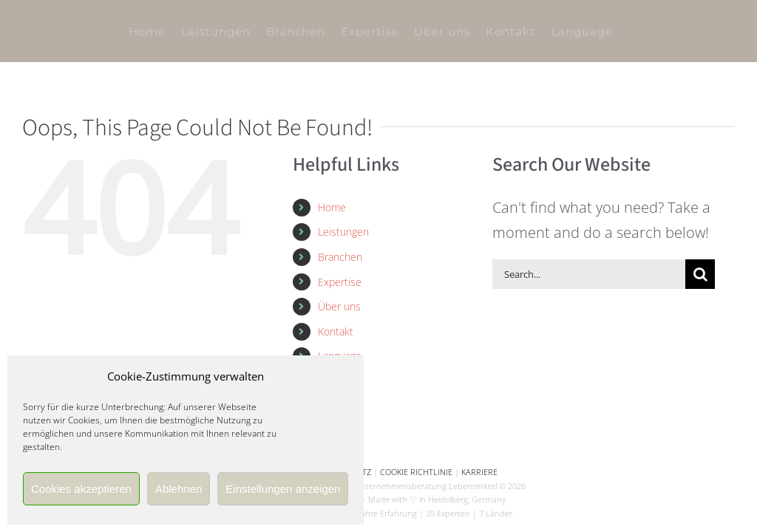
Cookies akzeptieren (81, 489)
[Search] (700, 274)
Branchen (340, 257)
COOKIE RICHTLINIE (416, 472)
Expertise (340, 282)
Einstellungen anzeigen (283, 489)
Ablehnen (179, 489)
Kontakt (336, 331)
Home (332, 207)
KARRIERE (479, 472)
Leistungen (343, 232)
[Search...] (589, 274)
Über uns (339, 306)
